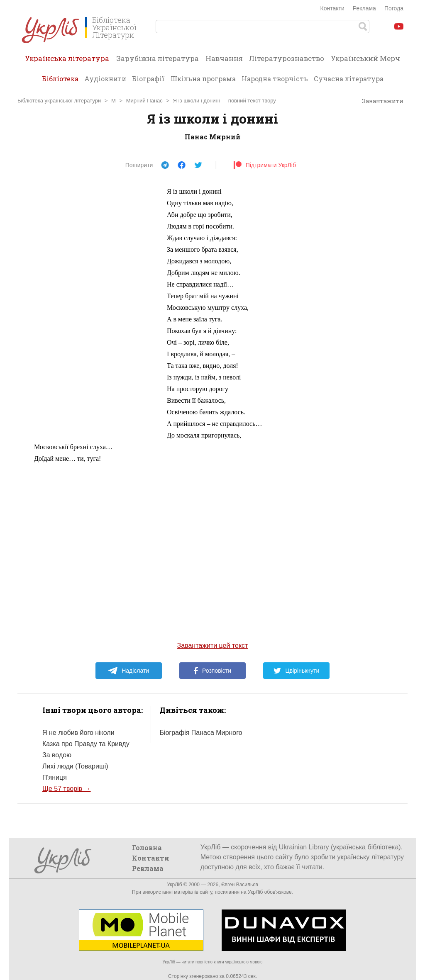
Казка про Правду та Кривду (86, 744)
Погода (394, 8)
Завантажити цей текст (213, 646)
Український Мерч (365, 58)
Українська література (67, 61)
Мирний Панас (144, 101)
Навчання (224, 58)
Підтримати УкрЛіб (265, 165)
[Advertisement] (96, 310)
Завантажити (379, 101)
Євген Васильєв (240, 885)
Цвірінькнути (296, 671)
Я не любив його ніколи (78, 733)
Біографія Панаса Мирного (201, 733)
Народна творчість (275, 79)
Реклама (364, 8)
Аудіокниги (105, 79)
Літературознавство (287, 58)
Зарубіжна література (158, 58)
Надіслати (128, 671)
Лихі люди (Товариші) (75, 766)
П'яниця (55, 777)
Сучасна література (349, 79)
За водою (57, 755)
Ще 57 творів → (67, 789)
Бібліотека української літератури (59, 101)
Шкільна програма (203, 79)
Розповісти (212, 671)
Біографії (148, 79)
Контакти (332, 8)
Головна (147, 847)
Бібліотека (60, 79)
